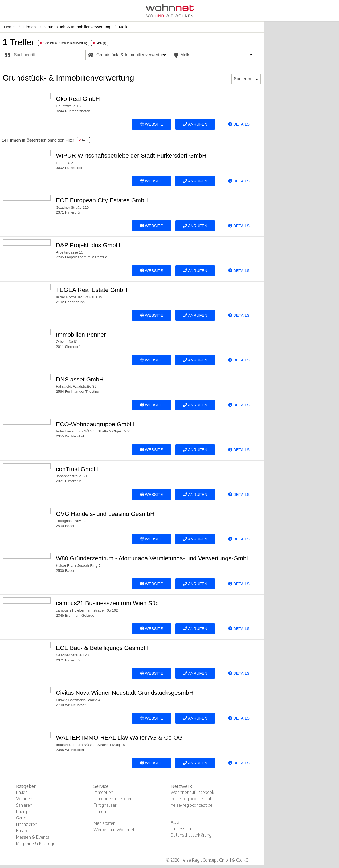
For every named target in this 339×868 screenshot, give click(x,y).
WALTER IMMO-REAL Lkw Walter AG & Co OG (119, 738)
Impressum (181, 829)
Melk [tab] (83, 140)
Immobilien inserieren (113, 799)
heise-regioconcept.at (191, 799)
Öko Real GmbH (78, 99)
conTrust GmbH (77, 469)
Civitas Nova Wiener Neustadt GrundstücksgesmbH (125, 693)
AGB (175, 822)
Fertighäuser (105, 805)
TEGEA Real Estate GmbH (92, 290)
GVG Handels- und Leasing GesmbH (105, 514)
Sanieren (24, 805)
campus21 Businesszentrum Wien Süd (107, 603)
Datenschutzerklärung (191, 835)
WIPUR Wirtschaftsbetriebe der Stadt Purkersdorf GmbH (131, 156)
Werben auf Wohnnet (114, 830)
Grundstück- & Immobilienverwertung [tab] (64, 43)
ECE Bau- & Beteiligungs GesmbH (102, 648)
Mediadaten (105, 823)
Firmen (100, 811)
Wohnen (24, 799)
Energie (23, 811)
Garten (22, 818)
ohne (38, 140)
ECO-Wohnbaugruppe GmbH (95, 424)
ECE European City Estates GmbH (102, 200)
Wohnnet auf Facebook (192, 792)
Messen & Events (33, 837)
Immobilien (103, 792)
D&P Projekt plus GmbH (88, 245)
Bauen (22, 792)
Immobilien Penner (81, 335)
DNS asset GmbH (80, 379)
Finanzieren (27, 824)
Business (24, 831)
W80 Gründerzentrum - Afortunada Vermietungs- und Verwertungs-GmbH (153, 558)
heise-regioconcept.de (192, 805)
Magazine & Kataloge (36, 843)
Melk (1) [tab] (100, 43)
